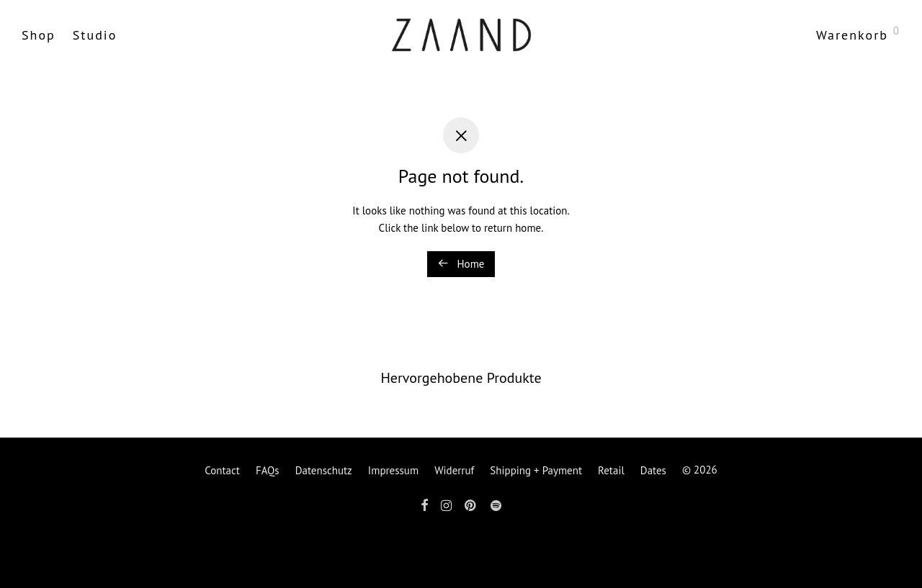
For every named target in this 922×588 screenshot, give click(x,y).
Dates (653, 470)
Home (461, 264)
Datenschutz (324, 470)
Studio (95, 35)
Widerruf (454, 470)
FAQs (268, 470)
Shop (39, 35)
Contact (222, 470)
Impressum (393, 470)
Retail (611, 470)
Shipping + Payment (536, 470)
